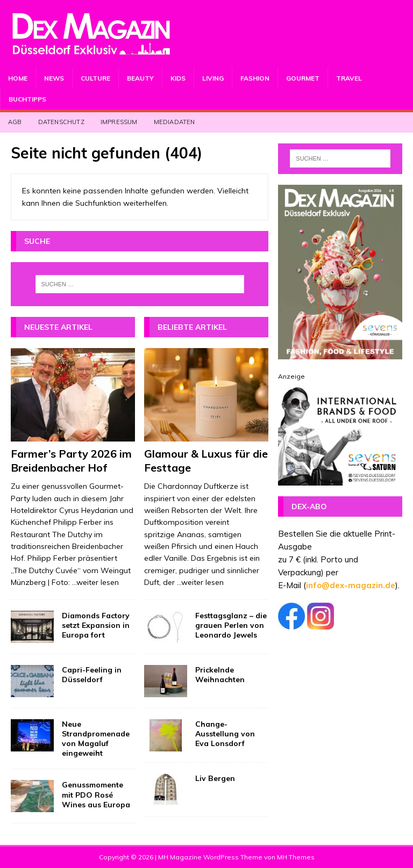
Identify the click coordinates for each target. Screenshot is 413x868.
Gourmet (303, 78)
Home (18, 78)
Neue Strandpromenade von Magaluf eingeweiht (96, 739)
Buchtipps (27, 99)
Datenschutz (61, 122)
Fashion (255, 78)
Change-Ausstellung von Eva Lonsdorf (225, 734)
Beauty (140, 78)
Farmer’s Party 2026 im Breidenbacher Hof (71, 461)
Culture (95, 78)
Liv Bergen (215, 778)
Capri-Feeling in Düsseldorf (92, 675)
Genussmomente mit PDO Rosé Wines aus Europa (96, 794)
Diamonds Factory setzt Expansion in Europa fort (96, 625)
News (54, 78)
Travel (349, 78)
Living (213, 78)
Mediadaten (175, 122)
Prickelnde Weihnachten (220, 675)
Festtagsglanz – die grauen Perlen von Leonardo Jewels (231, 625)
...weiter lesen (95, 582)
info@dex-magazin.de (351, 585)
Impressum (119, 122)
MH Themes (296, 857)
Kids (178, 78)
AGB (15, 122)
